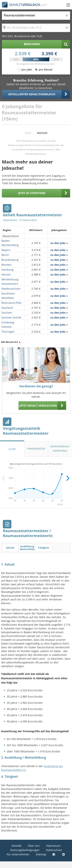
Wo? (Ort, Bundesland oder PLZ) (22, 36)
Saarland (7, 308)
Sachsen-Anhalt (11, 317)
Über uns (34, 846)
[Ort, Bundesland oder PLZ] (36, 28)
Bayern (6, 250)
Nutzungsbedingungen (25, 850)
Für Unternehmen (18, 854)
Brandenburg (10, 260)
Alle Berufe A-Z (9, 342)
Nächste (42, 133)
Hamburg (7, 270)
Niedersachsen (11, 289)
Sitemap (41, 854)
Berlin (5, 255)
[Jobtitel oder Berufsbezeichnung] (36, 16)
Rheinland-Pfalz (12, 303)
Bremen (7, 265)
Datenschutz (54, 850)
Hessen (6, 274)
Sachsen (7, 313)
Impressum (53, 846)
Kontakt (17, 846)
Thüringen (8, 332)
